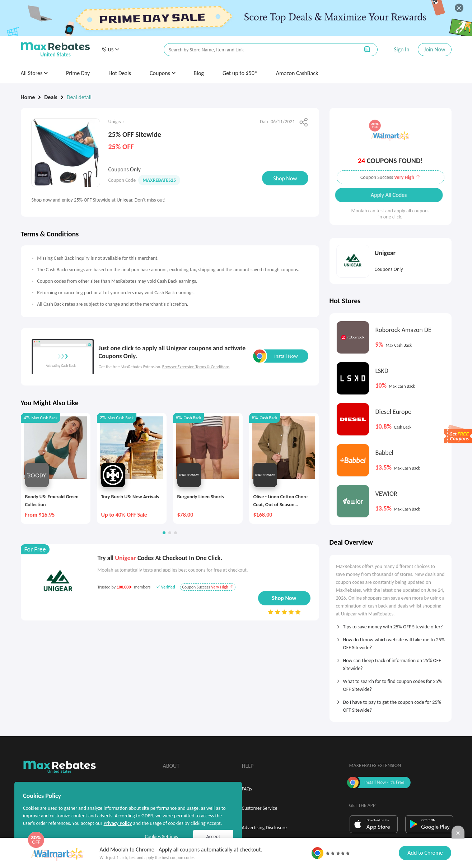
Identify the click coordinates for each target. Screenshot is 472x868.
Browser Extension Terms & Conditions (196, 367)
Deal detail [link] (79, 97)
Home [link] (28, 97)
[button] (111, 50)
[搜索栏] (257, 50)
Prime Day (78, 73)
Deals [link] (51, 97)
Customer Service (260, 808)
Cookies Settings (162, 837)
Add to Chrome (425, 853)
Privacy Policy (118, 823)
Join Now (434, 49)
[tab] (391, 624)
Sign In (401, 49)
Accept (213, 837)
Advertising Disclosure (264, 828)
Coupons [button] (162, 73)
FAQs (247, 789)
